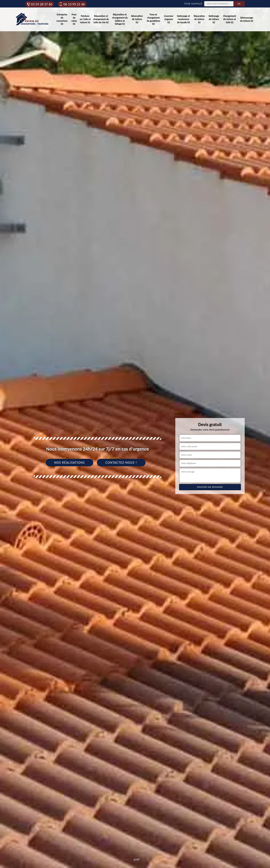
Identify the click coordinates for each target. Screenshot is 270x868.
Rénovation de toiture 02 (137, 19)
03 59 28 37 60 (39, 4)
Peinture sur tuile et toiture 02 (85, 19)
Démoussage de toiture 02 (247, 19)
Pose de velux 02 (74, 19)
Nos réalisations (69, 463)
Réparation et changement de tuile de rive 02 (101, 19)
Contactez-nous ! (121, 463)
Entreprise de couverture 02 (62, 19)
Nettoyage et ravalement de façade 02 (183, 19)
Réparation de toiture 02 (199, 19)
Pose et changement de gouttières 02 (153, 19)
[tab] (135, 434)
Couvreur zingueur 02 (169, 19)
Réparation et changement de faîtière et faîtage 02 (120, 19)
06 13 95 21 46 (72, 4)
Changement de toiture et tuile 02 (229, 19)
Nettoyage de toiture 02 (214, 19)
